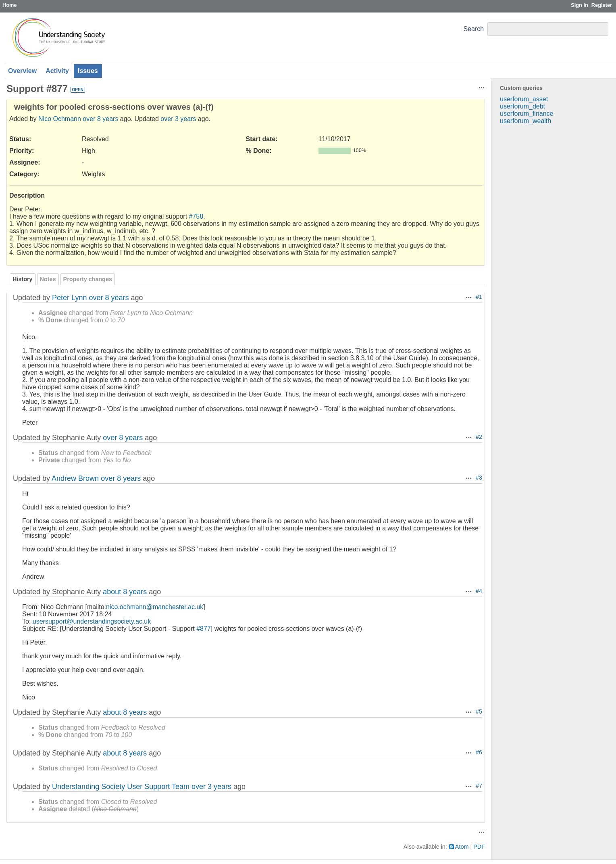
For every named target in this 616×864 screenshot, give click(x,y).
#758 (196, 216)
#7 (479, 786)
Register (602, 5)
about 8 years (125, 592)
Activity (57, 71)
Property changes (88, 279)
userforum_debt (522, 106)
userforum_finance (527, 114)
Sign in (580, 5)
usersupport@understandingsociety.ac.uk (92, 621)
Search (473, 29)
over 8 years (100, 119)
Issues (88, 71)
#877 (204, 629)
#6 (479, 752)
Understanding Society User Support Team (121, 787)
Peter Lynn (69, 298)
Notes (48, 279)
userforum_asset (524, 99)
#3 (479, 478)
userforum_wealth (525, 121)
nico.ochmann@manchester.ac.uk (155, 607)
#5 (479, 712)
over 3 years (178, 119)
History (23, 279)
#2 (479, 437)
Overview (22, 71)
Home (10, 5)
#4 (479, 591)
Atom (462, 847)
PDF (479, 847)
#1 (479, 297)
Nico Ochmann (60, 119)
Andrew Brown (75, 478)
